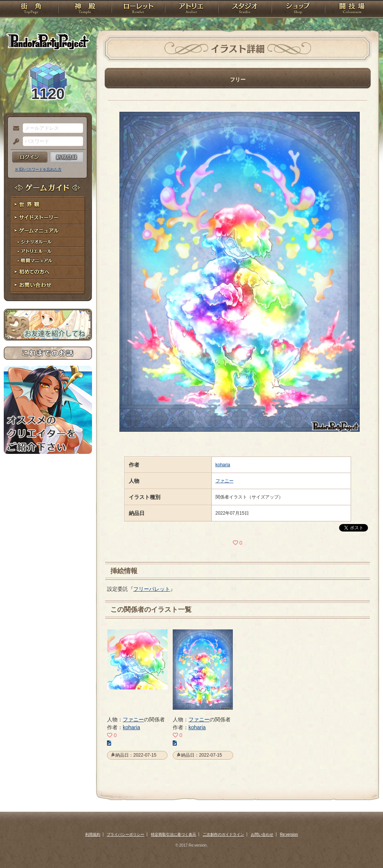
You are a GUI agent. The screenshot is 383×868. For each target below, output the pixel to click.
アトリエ (191, 9)
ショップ (298, 9)
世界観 (48, 205)
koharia (223, 465)
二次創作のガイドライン (223, 834)
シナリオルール (48, 242)
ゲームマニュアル (48, 231)
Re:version (289, 834)
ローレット (138, 9)
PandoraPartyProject (48, 41)
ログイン (30, 157)
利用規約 (93, 834)
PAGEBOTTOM (364, 847)
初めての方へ (48, 272)
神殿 (85, 9)
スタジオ (245, 9)
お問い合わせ (48, 285)
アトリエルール (48, 252)
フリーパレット (152, 589)
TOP (31, 9)
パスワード (14, 142)
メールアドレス (14, 129)
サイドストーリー (48, 218)
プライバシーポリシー (125, 834)
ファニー (225, 481)
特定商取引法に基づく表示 (173, 834)
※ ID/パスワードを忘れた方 (38, 169)
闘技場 (352, 9)
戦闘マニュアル (48, 261)
